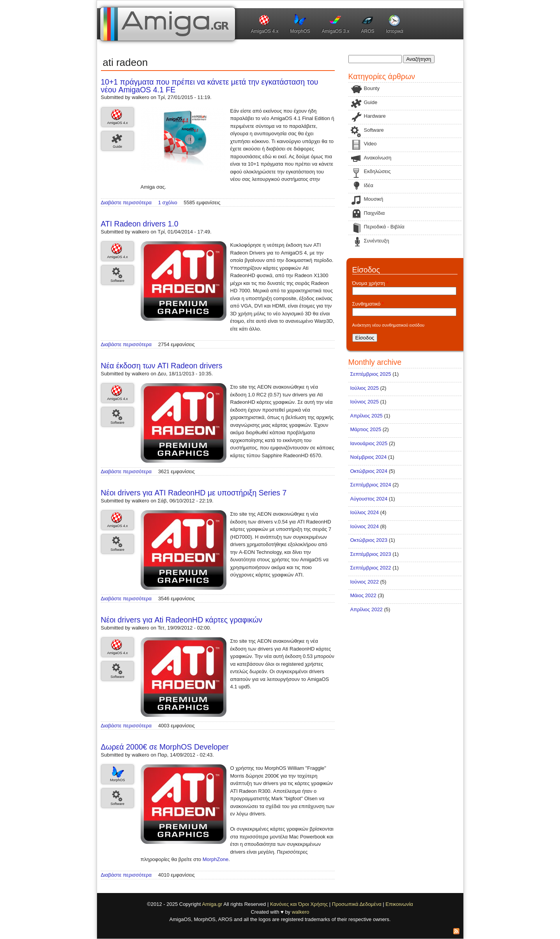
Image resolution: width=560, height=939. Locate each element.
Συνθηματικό (368, 304)
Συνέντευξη (377, 241)
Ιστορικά (394, 31)
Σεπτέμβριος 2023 (371, 554)
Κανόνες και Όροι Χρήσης (299, 904)
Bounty (372, 88)
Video (370, 144)
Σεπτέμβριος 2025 (371, 374)
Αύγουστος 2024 (369, 499)
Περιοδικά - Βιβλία (384, 227)
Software (117, 281)
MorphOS (300, 31)
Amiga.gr (212, 904)
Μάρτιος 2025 (366, 429)
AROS (367, 31)
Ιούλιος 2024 (365, 512)
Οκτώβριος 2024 (369, 471)
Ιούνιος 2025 (365, 402)
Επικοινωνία (399, 904)
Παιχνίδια (375, 213)
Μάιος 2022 (363, 595)
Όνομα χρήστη (370, 283)
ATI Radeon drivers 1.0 (140, 224)
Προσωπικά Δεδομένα (357, 904)
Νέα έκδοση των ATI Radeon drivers (162, 366)
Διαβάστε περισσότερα (126, 202)
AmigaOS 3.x (336, 31)
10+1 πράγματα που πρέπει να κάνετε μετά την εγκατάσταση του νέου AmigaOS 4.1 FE (210, 86)
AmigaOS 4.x (265, 31)
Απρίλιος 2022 (367, 609)
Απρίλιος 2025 (367, 416)
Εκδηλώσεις (377, 171)
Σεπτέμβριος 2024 (371, 485)
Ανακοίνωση (378, 158)
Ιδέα (369, 185)
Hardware (375, 116)
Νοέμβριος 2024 (369, 457)
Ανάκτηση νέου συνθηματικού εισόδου (389, 325)
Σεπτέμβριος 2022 (371, 568)
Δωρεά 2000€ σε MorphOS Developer (165, 747)
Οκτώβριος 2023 (369, 540)
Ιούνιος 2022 (365, 582)
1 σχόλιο (168, 202)
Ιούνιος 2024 (365, 526)
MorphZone (216, 859)
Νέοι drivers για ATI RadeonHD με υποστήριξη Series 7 (194, 493)
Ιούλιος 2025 (365, 388)
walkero (301, 912)
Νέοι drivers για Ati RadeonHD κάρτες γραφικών (182, 620)
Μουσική (374, 199)
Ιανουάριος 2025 (369, 443)
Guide (117, 147)
